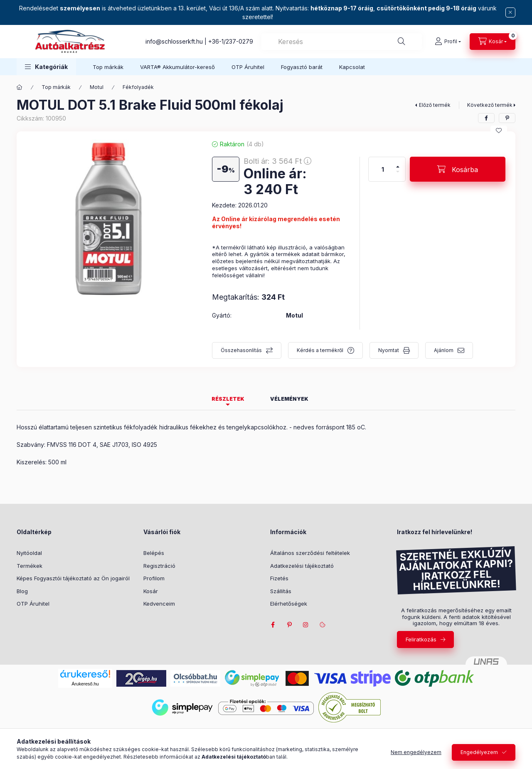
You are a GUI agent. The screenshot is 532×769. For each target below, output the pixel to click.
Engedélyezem (479, 752)
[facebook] (486, 118)
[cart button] (493, 42)
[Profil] (448, 42)
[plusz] (398, 167)
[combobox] (342, 42)
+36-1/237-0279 (231, 41)
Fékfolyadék (138, 87)
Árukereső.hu (85, 684)
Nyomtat (389, 350)
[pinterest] (507, 118)
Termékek (30, 566)
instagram (306, 625)
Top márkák (108, 67)
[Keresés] (401, 42)
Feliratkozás (421, 639)
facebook (273, 625)
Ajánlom (444, 350)
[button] (46, 67)
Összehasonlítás (241, 350)
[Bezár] (510, 12)
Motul (97, 87)
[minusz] (398, 172)
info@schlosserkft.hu (174, 41)
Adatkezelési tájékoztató (302, 566)
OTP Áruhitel (248, 67)
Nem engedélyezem (416, 752)
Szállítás (281, 591)
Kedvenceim (159, 604)
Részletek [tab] (228, 399)
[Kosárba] (458, 169)
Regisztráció (159, 566)
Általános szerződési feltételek (310, 553)
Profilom (154, 578)
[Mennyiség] (383, 169)
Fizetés (279, 578)
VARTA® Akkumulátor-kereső (177, 67)
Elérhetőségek (289, 604)
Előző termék (435, 105)
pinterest (289, 625)
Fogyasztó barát (302, 67)
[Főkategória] (20, 87)
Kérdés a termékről (320, 350)
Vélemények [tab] (289, 399)
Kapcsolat (352, 67)
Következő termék (490, 105)
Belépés (154, 553)
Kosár (151, 591)
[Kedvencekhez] (499, 131)
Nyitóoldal (29, 553)
